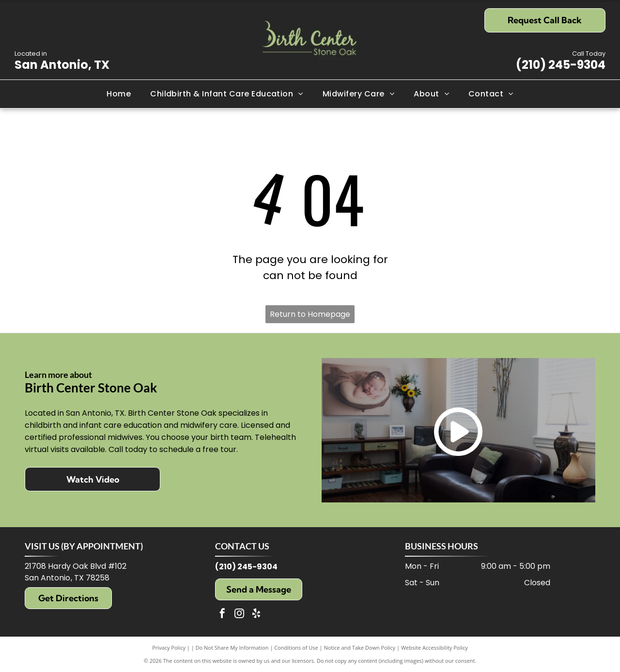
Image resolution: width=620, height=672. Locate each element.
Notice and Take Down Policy (360, 648)
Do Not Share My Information (232, 648)
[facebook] (222, 615)
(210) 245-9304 (561, 65)
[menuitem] (119, 94)
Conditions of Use (296, 648)
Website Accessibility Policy (434, 648)
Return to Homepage (310, 314)
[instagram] (239, 615)
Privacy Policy (169, 648)
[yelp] (256, 615)
